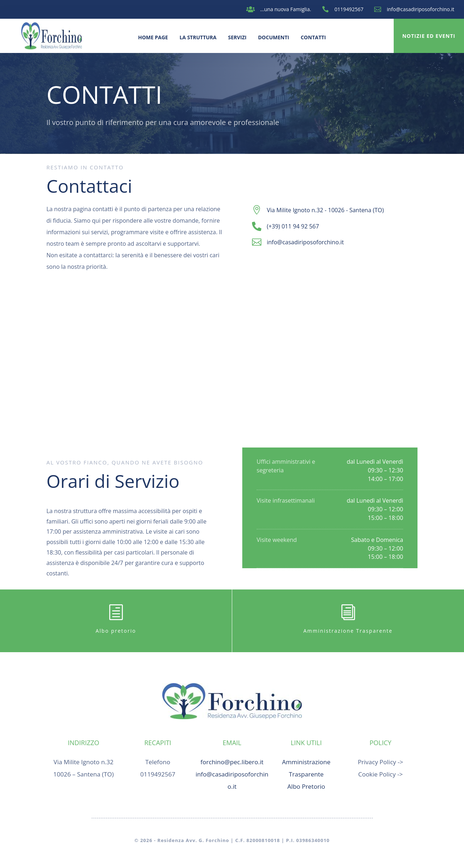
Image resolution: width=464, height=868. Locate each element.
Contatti (313, 37)
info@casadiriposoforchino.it (421, 9)
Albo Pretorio (306, 786)
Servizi (237, 37)
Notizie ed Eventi (429, 36)
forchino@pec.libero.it (232, 762)
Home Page (153, 37)
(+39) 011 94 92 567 (293, 226)
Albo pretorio (116, 631)
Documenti (274, 37)
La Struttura (198, 37)
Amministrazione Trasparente (348, 631)
